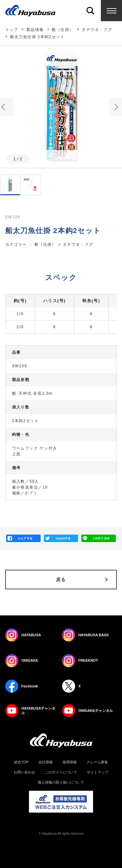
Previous (7, 107)
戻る (61, 580)
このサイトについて (61, 772)
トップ (12, 30)
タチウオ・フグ (97, 30)
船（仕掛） (63, 30)
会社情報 (46, 762)
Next (115, 107)
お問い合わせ (24, 772)
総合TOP (21, 762)
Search (90, 11)
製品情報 (35, 30)
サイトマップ (98, 772)
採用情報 (70, 762)
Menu (111, 11)
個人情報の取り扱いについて (61, 782)
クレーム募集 (97, 762)
